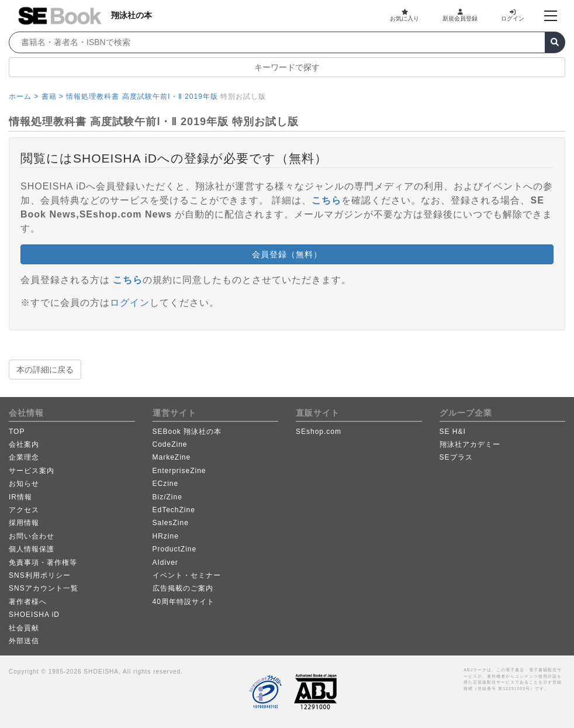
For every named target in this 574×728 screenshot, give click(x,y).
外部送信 (24, 641)
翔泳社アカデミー (470, 444)
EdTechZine (174, 510)
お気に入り (404, 15)
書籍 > (53, 96)
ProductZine (175, 549)
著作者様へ (28, 602)
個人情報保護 (32, 549)
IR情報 (20, 497)
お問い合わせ (32, 536)
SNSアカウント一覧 (44, 588)
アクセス (24, 510)
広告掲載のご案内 (183, 588)
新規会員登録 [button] (460, 15)
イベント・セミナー (187, 575)
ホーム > (24, 96)
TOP (17, 432)
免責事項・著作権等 (43, 563)
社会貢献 (24, 628)
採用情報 (24, 523)
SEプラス (456, 457)
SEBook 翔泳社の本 (187, 432)
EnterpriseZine (179, 471)
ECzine (166, 484)
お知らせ (24, 484)
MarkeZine (172, 457)
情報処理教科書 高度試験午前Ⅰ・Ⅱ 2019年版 (142, 96)
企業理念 (24, 457)
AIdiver (165, 563)
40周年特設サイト (184, 602)
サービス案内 (32, 471)
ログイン (513, 15)
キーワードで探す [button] (287, 67)
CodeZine (170, 444)
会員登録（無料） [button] (287, 254)
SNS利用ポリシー (40, 575)
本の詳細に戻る (45, 370)
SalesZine (171, 523)
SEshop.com (319, 432)
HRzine (166, 536)
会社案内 (24, 444)
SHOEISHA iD (34, 615)
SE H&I (453, 432)
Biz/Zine (167, 497)
